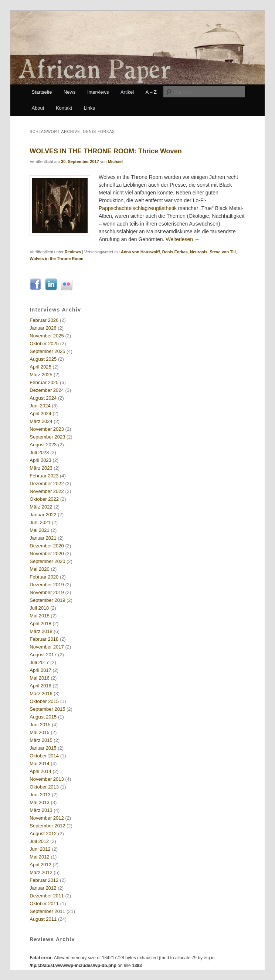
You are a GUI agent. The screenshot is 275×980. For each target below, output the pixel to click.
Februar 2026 (44, 320)
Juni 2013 (40, 795)
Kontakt (64, 108)
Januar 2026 (43, 328)
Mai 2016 (39, 678)
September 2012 (47, 826)
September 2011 (47, 911)
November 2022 (47, 491)
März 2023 (41, 468)
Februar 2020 (44, 577)
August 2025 (43, 359)
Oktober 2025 (44, 344)
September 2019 (47, 600)
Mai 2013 (39, 802)
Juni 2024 (40, 406)
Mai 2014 (39, 764)
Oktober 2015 (44, 701)
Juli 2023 (39, 452)
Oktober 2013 (44, 787)
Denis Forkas (175, 252)
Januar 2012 (43, 888)
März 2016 (41, 694)
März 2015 (41, 740)
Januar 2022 (43, 515)
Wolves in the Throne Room (56, 259)
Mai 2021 (39, 530)
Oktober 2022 (44, 499)
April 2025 (40, 367)
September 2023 (47, 437)
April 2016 (40, 686)
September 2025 (47, 351)
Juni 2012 (40, 849)
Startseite (42, 92)
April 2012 (40, 865)
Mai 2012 (39, 857)
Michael (115, 161)
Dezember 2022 (47, 484)
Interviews (98, 92)
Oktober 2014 (44, 756)
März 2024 (41, 421)
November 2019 (47, 592)
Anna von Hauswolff (140, 252)
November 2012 (47, 818)
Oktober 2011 (44, 904)
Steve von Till (223, 252)
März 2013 (41, 810)
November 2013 (47, 779)
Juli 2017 (39, 662)
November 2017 (47, 647)
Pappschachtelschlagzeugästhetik (138, 208)
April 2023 (40, 460)
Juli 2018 (39, 608)
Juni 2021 (40, 522)
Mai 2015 (39, 732)
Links (89, 108)
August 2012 (43, 834)
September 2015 (47, 709)
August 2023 (43, 445)
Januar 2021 (43, 538)
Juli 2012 (39, 841)
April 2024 (40, 414)
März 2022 (41, 507)
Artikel (127, 92)
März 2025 (41, 375)
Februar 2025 (44, 382)
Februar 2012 (44, 880)
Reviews (73, 252)
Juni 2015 (40, 725)
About (38, 108)
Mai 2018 (39, 616)
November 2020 (47, 554)
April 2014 (40, 771)
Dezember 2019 (47, 585)
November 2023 (47, 429)
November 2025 (47, 336)
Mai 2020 (39, 569)
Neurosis (199, 252)
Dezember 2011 (47, 896)
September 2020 (47, 561)
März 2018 (41, 631)
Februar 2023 (44, 476)
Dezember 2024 (47, 390)
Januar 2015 (43, 748)
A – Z (151, 92)
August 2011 (43, 919)
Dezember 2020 (47, 546)
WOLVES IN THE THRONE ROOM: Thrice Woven (106, 151)
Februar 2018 (44, 639)
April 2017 (40, 670)
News (70, 92)
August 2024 (43, 398)
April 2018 (40, 624)
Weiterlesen (183, 239)
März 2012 (41, 872)
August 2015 (43, 717)
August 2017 (43, 655)
